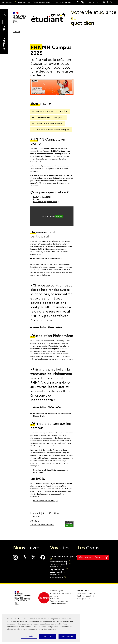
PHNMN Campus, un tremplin (49, 111)
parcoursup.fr (58, 572)
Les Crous (22, 2)
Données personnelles (59, 601)
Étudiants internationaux (43, 2)
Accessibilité (83, 2)
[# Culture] (35, 521)
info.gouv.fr (83, 591)
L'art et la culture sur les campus (50, 130)
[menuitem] (104, 2)
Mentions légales (57, 591)
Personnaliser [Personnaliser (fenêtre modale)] (29, 636)
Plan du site (55, 599)
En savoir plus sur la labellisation (46, 259)
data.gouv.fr (85, 599)
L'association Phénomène (47, 124)
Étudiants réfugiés (64, 2)
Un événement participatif (48, 117)
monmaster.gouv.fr (60, 564)
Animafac (34, 183)
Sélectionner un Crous (93, 557)
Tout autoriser (67, 636)
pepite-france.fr (59, 569)
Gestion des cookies (58, 604)
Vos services (8, 2)
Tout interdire (48, 636)
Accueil (17, 32)
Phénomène (49, 181)
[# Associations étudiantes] (42, 525)
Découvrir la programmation (45, 202)
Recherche (4, 13)
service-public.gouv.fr (88, 593)
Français (92, 2)
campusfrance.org (60, 562)
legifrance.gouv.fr (87, 596)
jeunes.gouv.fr (58, 577)
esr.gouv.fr (56, 575)
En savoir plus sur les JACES (44, 501)
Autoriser (59, 216)
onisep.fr (55, 567)
